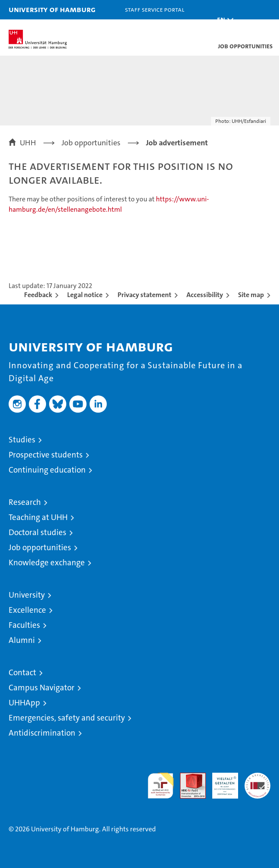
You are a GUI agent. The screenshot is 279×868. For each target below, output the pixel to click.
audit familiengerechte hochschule (161, 786)
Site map (251, 295)
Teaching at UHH (38, 517)
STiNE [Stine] (177, 29)
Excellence (27, 610)
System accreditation (257, 782)
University (27, 595)
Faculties (24, 625)
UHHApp (24, 703)
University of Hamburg (52, 9)
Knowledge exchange (47, 562)
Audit (188, 777)
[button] (223, 20)
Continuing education (47, 470)
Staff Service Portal (155, 9)
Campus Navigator (42, 688)
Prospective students (46, 455)
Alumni (22, 640)
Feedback (38, 295)
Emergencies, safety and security (67, 718)
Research (25, 502)
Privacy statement (144, 295)
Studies (22, 440)
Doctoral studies (37, 532)
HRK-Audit (220, 782)
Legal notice (85, 295)
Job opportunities (40, 547)
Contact (22, 672)
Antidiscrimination (42, 733)
